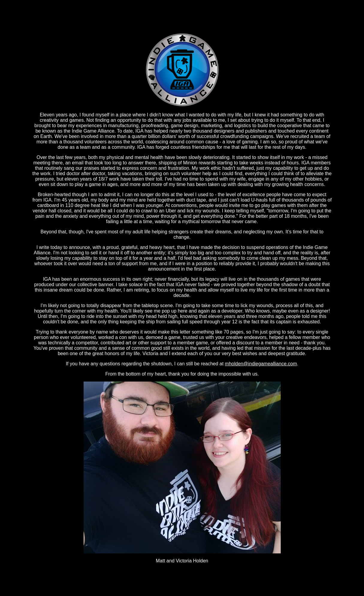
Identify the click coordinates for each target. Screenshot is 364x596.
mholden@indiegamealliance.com (261, 364)
